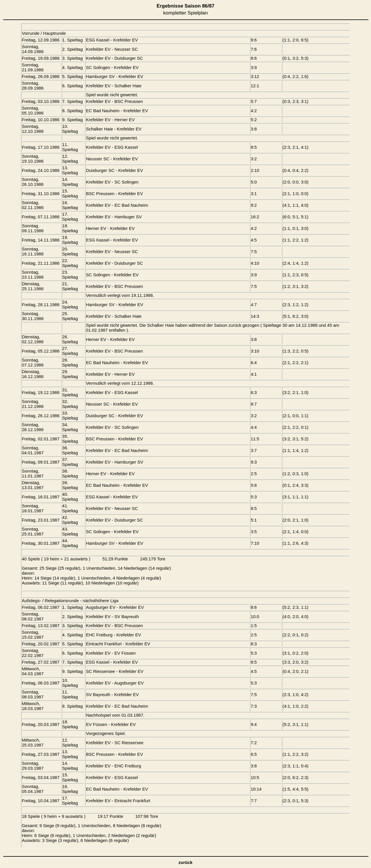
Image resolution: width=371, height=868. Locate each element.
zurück (185, 862)
